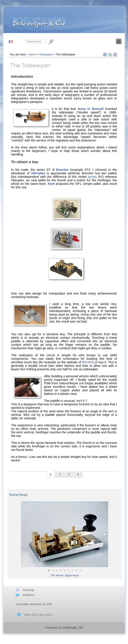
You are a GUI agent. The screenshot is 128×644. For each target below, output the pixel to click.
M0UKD (87, 362)
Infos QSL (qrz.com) (38, 615)
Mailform (29, 595)
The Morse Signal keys (65, 575)
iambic (92, 177)
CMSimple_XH (73, 628)
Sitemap (28, 590)
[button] (25, 534)
